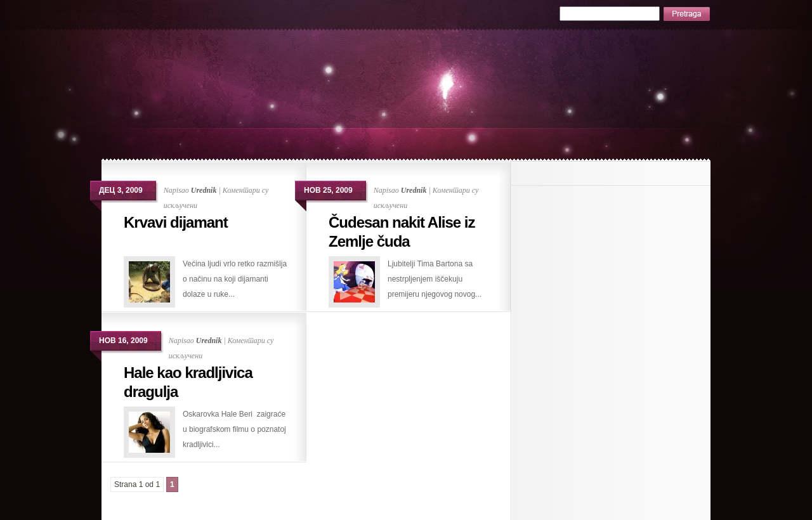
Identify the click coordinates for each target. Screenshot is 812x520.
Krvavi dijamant (176, 222)
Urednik (204, 190)
